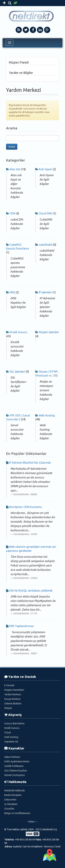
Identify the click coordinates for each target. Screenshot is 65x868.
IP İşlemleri (45, 292)
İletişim (8, 708)
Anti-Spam (45, 169)
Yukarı (31, 822)
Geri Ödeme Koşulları (16, 771)
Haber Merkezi (12, 757)
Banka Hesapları (13, 795)
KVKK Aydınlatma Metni (17, 761)
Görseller (9, 809)
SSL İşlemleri (17, 372)
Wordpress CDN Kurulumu (25, 507)
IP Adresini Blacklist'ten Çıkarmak (30, 463)
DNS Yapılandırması (21, 626)
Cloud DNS (45, 213)
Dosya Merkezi (12, 699)
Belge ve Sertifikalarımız (17, 813)
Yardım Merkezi (13, 694)
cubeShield (45, 245)
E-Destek (9, 685)
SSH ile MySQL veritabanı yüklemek (31, 591)
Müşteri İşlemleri (49, 332)
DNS (12, 292)
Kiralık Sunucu (18, 332)
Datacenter (10, 800)
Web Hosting (47, 415)
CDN (12, 213)
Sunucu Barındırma (14, 723)
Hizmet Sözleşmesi (15, 775)
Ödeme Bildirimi (13, 704)
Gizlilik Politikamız (14, 766)
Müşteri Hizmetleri (14, 690)
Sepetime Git (11, 742)
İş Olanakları (11, 804)
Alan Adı (15, 169)
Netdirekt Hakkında (14, 790)
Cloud (8, 733)
